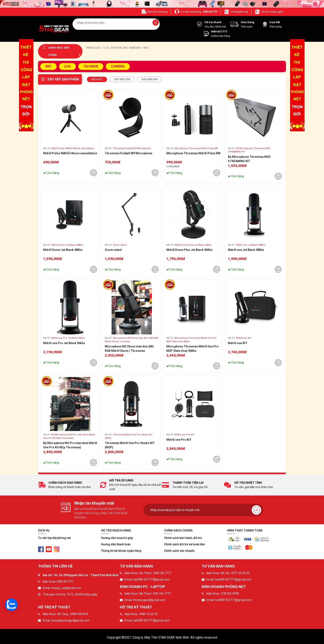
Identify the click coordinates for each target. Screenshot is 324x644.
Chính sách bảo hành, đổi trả (183, 538)
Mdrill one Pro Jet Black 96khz (64, 343)
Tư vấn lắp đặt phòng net (54, 538)
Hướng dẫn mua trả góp (117, 538)
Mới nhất (97, 79)
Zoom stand (113, 250)
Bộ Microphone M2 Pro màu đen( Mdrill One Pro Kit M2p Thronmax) (70, 445)
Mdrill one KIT (238, 343)
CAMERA (118, 66)
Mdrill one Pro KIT (179, 440)
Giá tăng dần (122, 79)
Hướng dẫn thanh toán (116, 544)
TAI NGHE (91, 66)
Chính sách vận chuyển (179, 551)
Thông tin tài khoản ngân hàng (121, 551)
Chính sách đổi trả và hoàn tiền (185, 544)
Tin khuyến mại (236, 12)
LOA (67, 66)
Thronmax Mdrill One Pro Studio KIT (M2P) (130, 445)
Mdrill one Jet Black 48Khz (246, 250)
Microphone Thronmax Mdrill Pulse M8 (193, 153)
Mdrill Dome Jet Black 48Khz (63, 250)
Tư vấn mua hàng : (196, 12)
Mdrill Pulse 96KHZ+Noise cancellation (70, 153)
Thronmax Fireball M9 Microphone (129, 153)
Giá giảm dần (150, 79)
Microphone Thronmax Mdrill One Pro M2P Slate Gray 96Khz (192, 349)
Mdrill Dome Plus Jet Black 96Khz (189, 250)
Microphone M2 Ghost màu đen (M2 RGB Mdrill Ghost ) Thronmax (129, 349)
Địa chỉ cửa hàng (154, 12)
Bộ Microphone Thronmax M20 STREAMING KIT (249, 159)
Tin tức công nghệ (269, 12)
